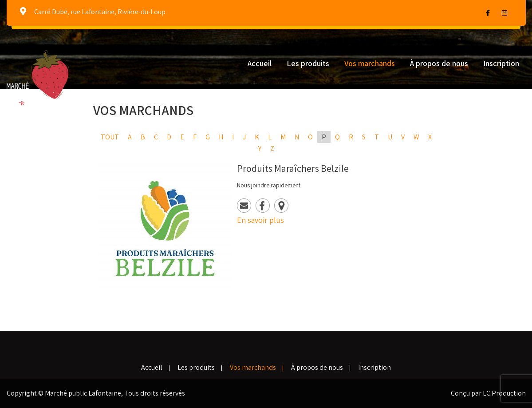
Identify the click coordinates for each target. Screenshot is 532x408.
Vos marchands (370, 63)
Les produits (308, 63)
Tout (110, 137)
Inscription (501, 63)
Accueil (260, 63)
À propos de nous (439, 63)
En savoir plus (260, 220)
